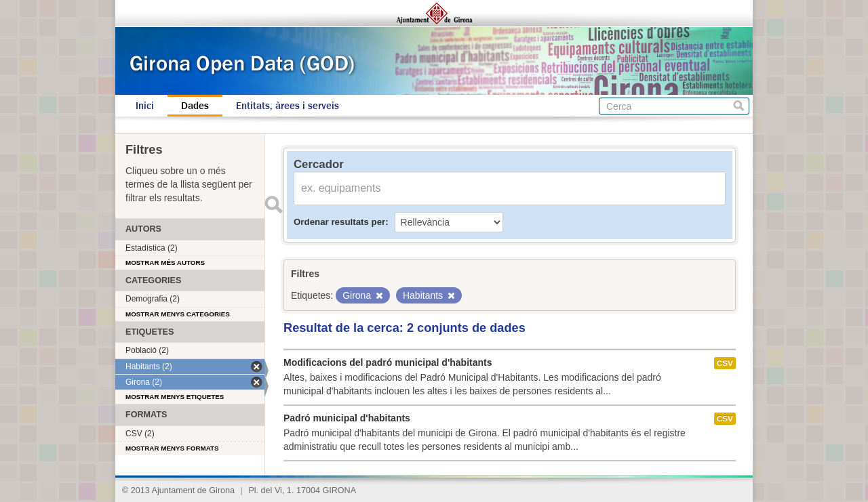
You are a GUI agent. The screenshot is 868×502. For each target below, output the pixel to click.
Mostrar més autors (165, 263)
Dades (195, 106)
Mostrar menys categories (178, 314)
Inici (145, 106)
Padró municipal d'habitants (347, 418)
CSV (725, 363)
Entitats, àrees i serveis (288, 106)
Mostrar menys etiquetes (175, 397)
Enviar (273, 205)
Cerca (739, 106)
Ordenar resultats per (339, 222)
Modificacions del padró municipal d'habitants (388, 362)
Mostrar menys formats (172, 448)
